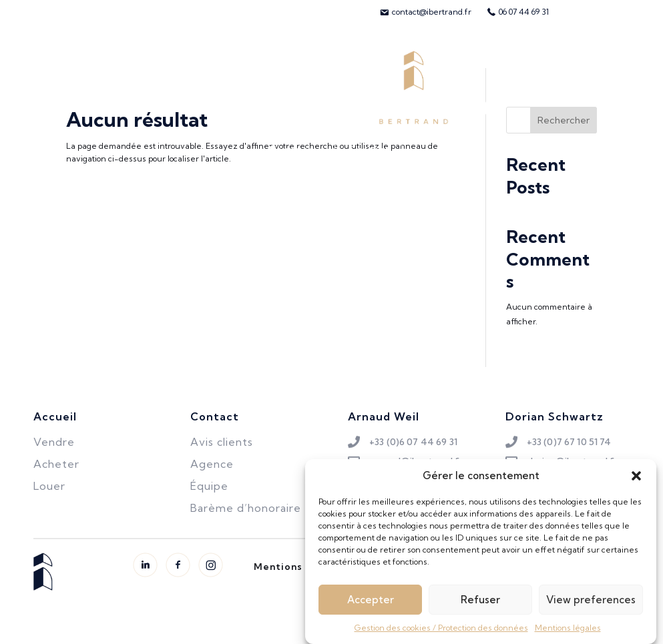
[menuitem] (425, 12)
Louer (188, 87)
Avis (612, 87)
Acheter (62, 87)
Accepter (371, 607)
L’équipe (553, 87)
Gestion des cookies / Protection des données (441, 636)
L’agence (292, 149)
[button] (636, 484)
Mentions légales (568, 636)
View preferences (591, 607)
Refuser (480, 607)
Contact (370, 149)
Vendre (128, 87)
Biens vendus (263, 87)
